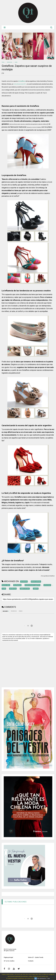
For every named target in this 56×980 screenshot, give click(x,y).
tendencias (10, 62)
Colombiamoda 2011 (20, 84)
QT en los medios (9, 961)
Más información (42, 978)
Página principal (8, 957)
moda (16, 62)
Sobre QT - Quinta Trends (36, 957)
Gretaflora (22, 81)
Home (3, 62)
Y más (48, 978)
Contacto (31, 961)
